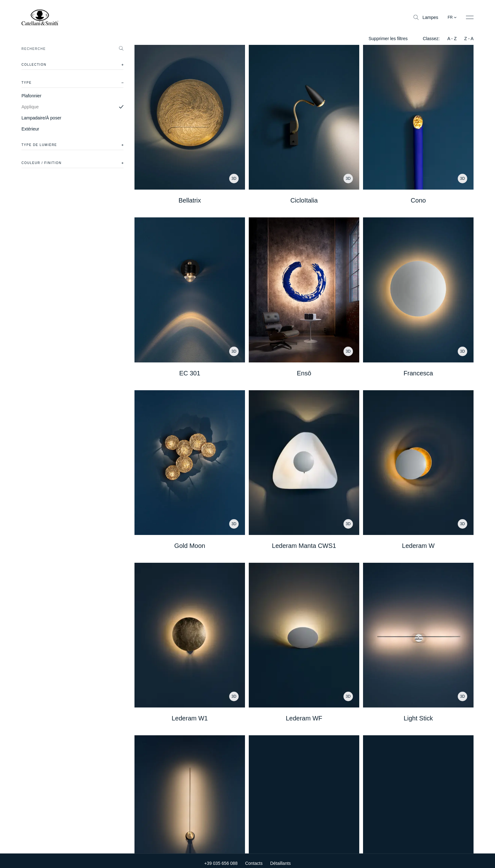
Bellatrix (190, 200)
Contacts (254, 859)
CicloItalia (304, 200)
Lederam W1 (190, 718)
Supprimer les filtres (388, 39)
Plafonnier (31, 96)
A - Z (452, 39)
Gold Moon (190, 546)
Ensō (304, 373)
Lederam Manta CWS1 (304, 546)
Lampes (426, 17)
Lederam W (418, 546)
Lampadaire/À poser (41, 118)
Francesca (418, 373)
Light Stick (418, 718)
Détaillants (280, 859)
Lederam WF (304, 718)
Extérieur (30, 129)
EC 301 (190, 373)
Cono (418, 200)
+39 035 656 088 (221, 859)
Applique (30, 107)
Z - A (469, 39)
